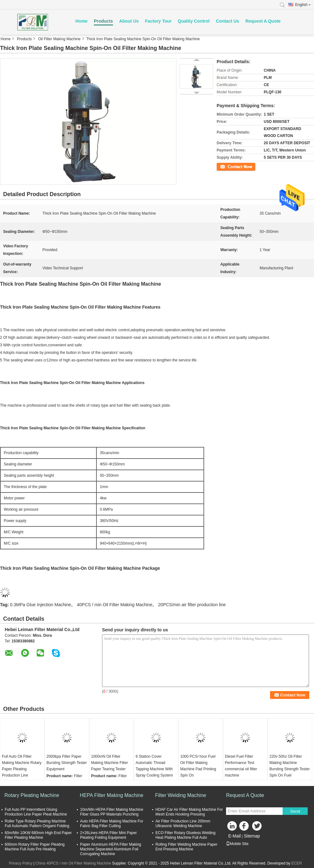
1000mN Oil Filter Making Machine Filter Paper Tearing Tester (109, 763)
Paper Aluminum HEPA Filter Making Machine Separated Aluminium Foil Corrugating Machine (111, 849)
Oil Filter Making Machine (59, 39)
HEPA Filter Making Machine (111, 795)
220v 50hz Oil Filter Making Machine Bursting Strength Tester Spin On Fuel (290, 766)
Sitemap (252, 836)
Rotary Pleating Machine (32, 795)
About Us (129, 21)
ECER (297, 863)
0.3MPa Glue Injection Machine (41, 605)
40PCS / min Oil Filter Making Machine (115, 605)
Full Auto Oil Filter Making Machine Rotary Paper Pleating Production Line (22, 766)
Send (295, 811)
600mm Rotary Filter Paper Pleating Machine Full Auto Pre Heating (35, 847)
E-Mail (235, 836)
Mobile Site (237, 844)
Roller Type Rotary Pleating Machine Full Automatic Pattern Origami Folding (37, 824)
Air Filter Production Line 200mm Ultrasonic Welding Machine (183, 824)
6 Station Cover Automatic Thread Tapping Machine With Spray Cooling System (154, 766)
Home (81, 21)
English (303, 5)
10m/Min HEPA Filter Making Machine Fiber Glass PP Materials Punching (112, 812)
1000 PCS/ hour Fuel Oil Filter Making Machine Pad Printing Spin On (198, 766)
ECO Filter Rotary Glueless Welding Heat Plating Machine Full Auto (185, 835)
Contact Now (227, 166)
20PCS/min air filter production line (192, 605)
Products (103, 21)
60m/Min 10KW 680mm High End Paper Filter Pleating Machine (38, 835)
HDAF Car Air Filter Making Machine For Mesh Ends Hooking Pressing (189, 812)
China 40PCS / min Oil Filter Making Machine (73, 863)
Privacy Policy (21, 863)
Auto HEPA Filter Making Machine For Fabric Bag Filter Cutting (112, 824)
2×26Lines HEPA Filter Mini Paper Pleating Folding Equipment (108, 835)
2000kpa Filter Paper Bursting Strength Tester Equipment (67, 763)
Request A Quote (263, 21)
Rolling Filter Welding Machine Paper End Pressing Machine (186, 847)
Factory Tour (158, 21)
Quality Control (194, 21)
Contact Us (227, 21)
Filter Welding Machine (181, 795)
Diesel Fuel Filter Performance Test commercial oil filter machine (241, 766)
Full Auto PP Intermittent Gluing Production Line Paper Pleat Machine (36, 812)
